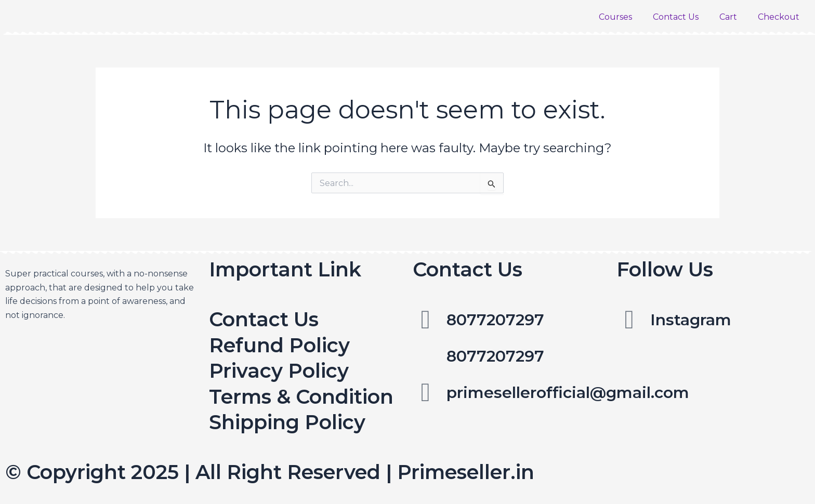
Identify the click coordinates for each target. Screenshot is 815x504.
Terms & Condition (301, 397)
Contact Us (676, 17)
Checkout (779, 17)
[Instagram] (629, 320)
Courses (615, 17)
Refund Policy (279, 345)
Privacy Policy (279, 371)
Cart (728, 17)
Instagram (691, 320)
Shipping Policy (287, 422)
